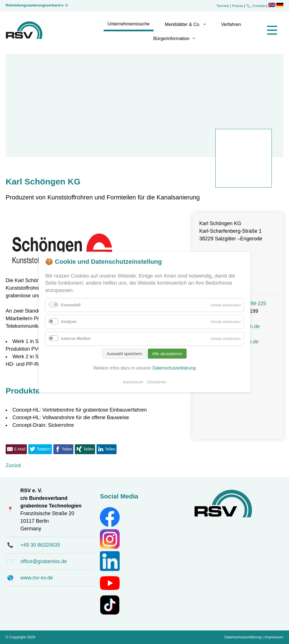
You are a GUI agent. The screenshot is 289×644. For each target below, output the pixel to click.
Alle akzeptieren (167, 354)
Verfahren (231, 24)
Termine (223, 6)
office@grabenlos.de (44, 561)
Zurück (13, 465)
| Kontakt (259, 6)
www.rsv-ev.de (37, 578)
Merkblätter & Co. (183, 24)
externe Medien (76, 339)
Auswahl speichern (124, 354)
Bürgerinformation (171, 38)
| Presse (237, 6)
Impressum (274, 637)
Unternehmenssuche (129, 24)
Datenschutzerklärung (243, 637)
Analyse (69, 322)
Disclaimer (157, 382)
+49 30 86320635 (40, 545)
